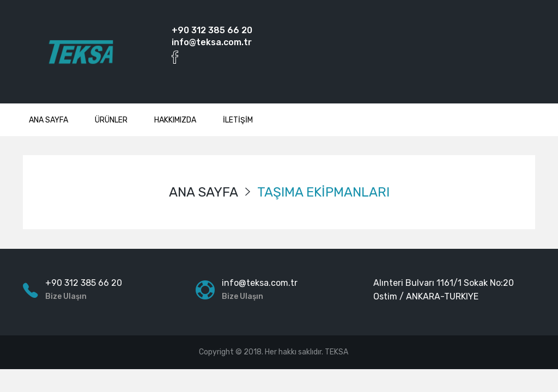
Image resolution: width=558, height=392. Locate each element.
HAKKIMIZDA (175, 120)
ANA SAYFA (48, 120)
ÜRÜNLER (111, 120)
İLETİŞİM (238, 120)
